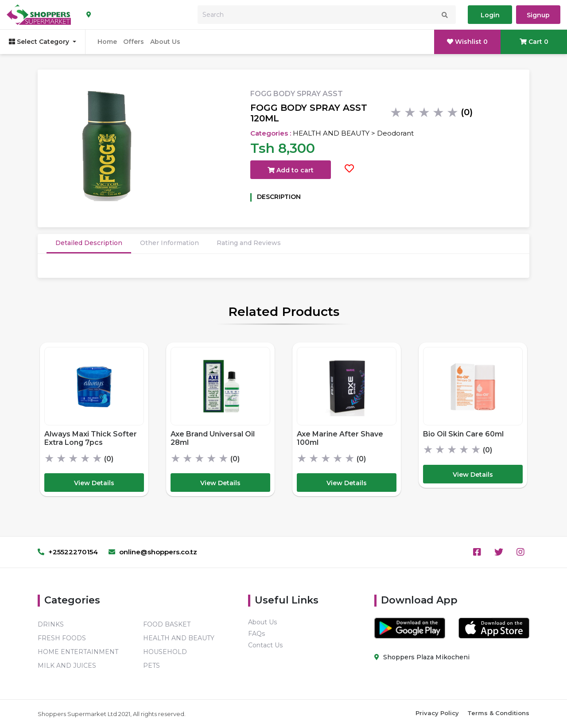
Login (490, 15)
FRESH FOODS (62, 638)
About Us (165, 42)
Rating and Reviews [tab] (249, 243)
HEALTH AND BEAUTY (179, 638)
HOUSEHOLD (165, 652)
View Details (94, 483)
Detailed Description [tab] (89, 243)
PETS (151, 666)
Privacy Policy (437, 713)
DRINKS (51, 624)
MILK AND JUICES (67, 666)
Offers (134, 42)
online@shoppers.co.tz (153, 552)
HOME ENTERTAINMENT (78, 652)
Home (107, 42)
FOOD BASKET (167, 624)
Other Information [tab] (169, 243)
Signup (538, 15)
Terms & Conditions (498, 713)
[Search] (327, 15)
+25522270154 (68, 552)
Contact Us (265, 645)
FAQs (256, 634)
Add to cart (291, 170)
